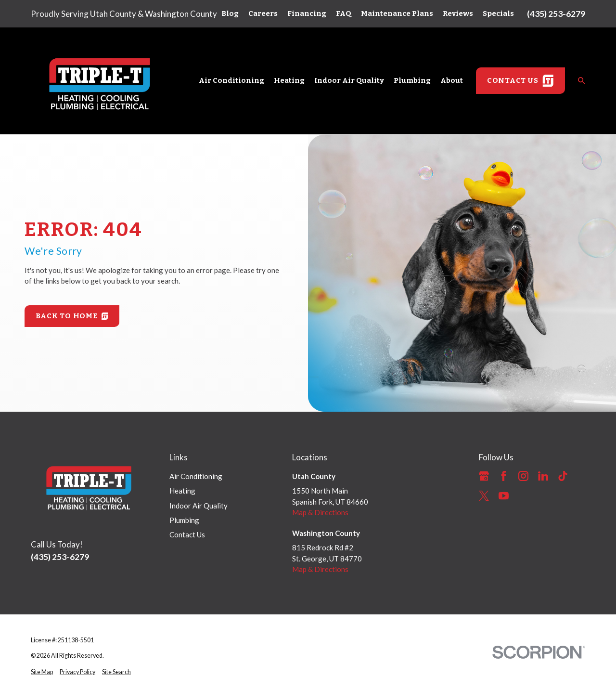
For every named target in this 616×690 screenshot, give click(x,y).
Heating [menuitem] (289, 80)
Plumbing (184, 520)
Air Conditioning (196, 476)
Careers (263, 13)
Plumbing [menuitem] (412, 80)
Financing (307, 13)
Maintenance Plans (397, 13)
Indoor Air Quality (199, 506)
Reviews (458, 13)
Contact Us (187, 534)
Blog (230, 13)
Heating (182, 491)
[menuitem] (42, 672)
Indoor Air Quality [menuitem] (349, 80)
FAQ (344, 13)
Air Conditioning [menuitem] (231, 80)
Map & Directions (320, 512)
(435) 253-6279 (556, 13)
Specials (498, 13)
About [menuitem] (452, 80)
